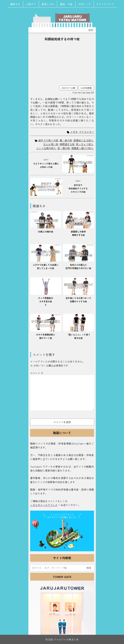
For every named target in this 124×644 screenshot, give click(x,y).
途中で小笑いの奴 (48, 140)
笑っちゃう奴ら (85, 144)
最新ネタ (15, 4)
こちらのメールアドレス (44, 505)
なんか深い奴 (51, 144)
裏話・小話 (66, 4)
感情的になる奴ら (83, 140)
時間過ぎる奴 (67, 144)
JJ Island (62, 535)
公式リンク (84, 4)
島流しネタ (48, 4)
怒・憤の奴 (64, 148)
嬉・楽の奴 (66, 140)
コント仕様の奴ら (46, 148)
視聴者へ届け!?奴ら (82, 148)
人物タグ (31, 4)
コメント (37, 373)
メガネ (74, 132)
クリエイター (87, 132)
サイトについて (105, 4)
